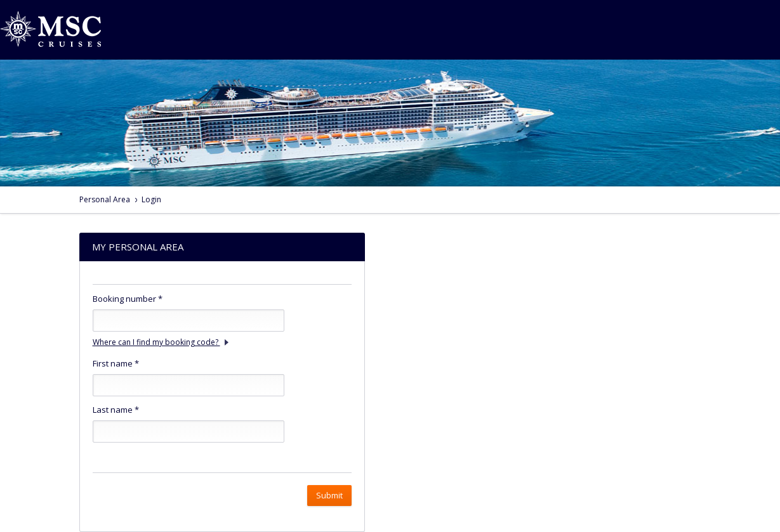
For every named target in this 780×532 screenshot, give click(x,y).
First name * (116, 363)
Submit (329, 495)
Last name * (116, 410)
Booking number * (128, 299)
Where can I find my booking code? (161, 342)
